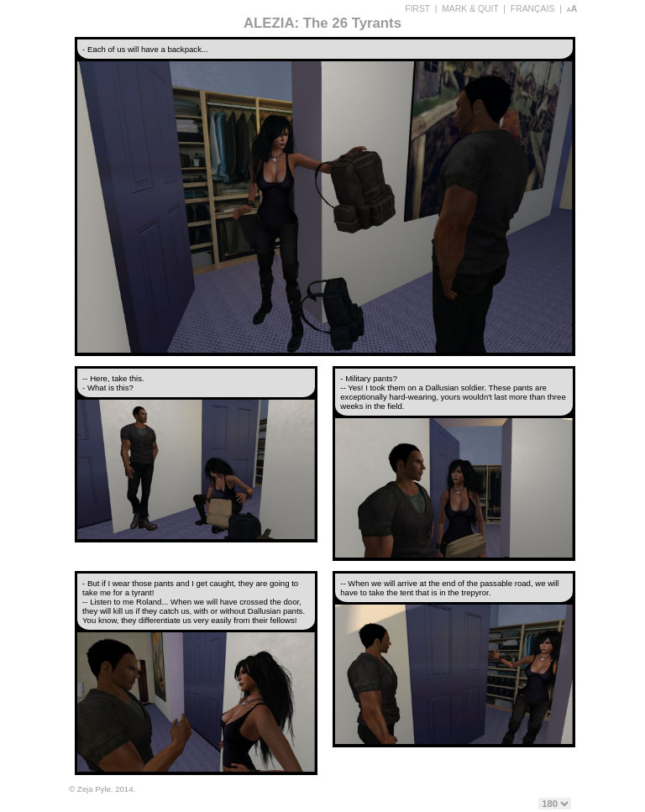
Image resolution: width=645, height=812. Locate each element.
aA (572, 9)
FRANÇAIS (533, 9)
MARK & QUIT (470, 9)
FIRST (417, 9)
